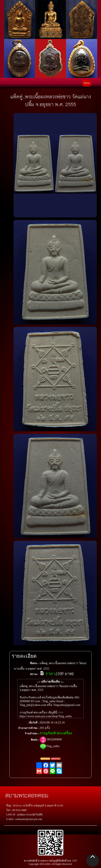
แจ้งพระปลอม (56, 759)
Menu (87, 83)
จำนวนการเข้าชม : (28, 728)
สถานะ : (34, 674)
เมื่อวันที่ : (34, 723)
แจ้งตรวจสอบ (45, 759)
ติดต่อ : (35, 740)
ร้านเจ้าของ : (32, 733)
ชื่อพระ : (34, 663)
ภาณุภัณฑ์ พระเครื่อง (56, 733)
